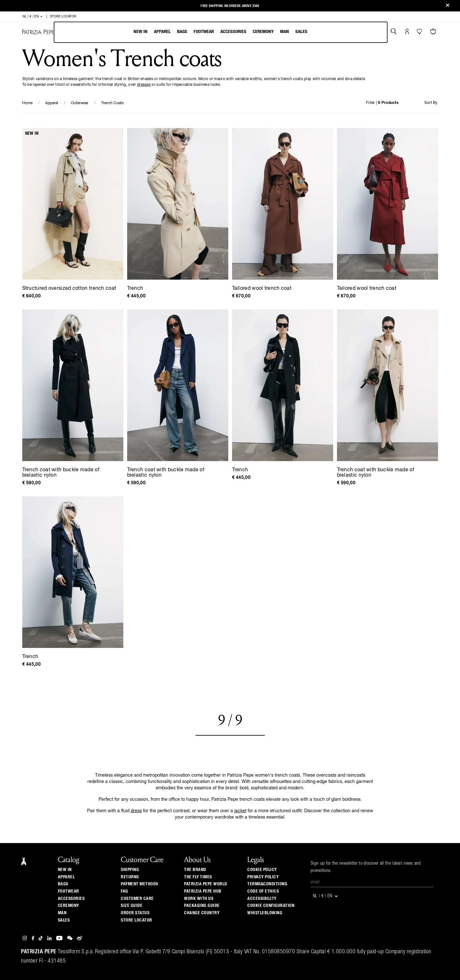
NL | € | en (33, 17)
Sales (301, 32)
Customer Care (137, 899)
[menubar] (221, 32)
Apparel (162, 32)
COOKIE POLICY (262, 870)
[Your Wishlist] (420, 33)
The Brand (195, 870)
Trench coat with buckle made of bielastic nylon (61, 473)
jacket (240, 811)
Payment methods (140, 884)
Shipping (130, 870)
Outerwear (80, 103)
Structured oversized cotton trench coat (69, 289)
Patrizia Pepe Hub (203, 891)
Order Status (135, 913)
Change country (202, 913)
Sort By (431, 103)
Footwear (204, 32)
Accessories (233, 32)
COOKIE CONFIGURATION (271, 906)
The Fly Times (198, 877)
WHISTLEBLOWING (265, 913)
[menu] (220, 32)
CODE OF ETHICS (263, 891)
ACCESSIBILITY (262, 899)
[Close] (448, 6)
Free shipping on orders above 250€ (230, 6)
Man (285, 32)
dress (136, 811)
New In (141, 32)
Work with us (199, 899)
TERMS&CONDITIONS (267, 884)
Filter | (382, 103)
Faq (124, 891)
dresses (144, 85)
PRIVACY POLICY (263, 877)
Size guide (132, 906)
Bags (182, 32)
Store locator (137, 920)
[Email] (372, 882)
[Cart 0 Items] (434, 32)
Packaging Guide (202, 906)
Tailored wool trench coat (262, 289)
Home (27, 103)
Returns (130, 877)
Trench (135, 289)
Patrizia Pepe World (206, 884)
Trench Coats (112, 103)
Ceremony (263, 32)
